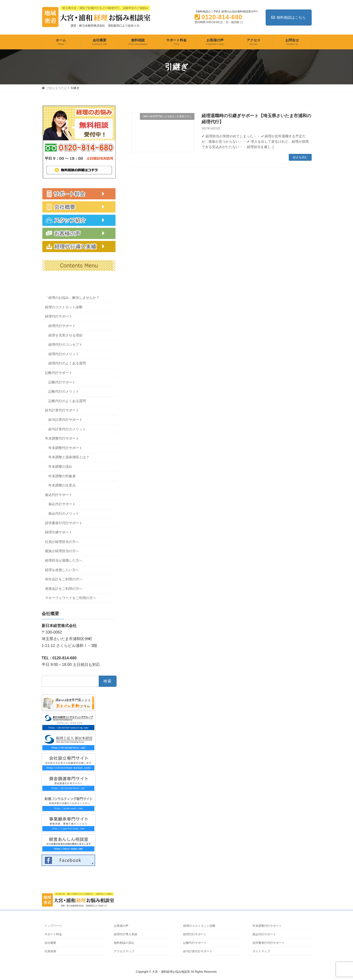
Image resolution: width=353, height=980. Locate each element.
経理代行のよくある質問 (67, 363)
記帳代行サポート (59, 373)
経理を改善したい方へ (62, 570)
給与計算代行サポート (62, 410)
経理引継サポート (59, 532)
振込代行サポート (59, 495)
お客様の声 (121, 926)
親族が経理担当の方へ (62, 551)
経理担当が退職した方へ (64, 560)
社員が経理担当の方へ (62, 542)
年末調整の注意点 (62, 485)
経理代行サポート (59, 317)
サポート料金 (53, 934)
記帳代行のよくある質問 (67, 401)
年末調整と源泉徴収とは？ (69, 457)
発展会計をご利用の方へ (64, 589)
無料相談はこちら (289, 17)
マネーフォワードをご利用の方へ (71, 598)
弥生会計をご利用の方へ (64, 579)
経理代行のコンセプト (65, 344)
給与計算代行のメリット (67, 429)
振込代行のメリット (64, 513)
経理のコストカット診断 (64, 307)
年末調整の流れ (60, 467)
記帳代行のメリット (64, 391)
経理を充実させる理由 (65, 335)
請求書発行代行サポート (64, 523)
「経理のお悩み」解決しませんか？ (72, 298)
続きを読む (300, 157)
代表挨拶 (50, 951)
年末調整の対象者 (62, 476)
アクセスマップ (124, 951)
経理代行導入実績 (126, 934)
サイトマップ (261, 951)
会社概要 (50, 943)
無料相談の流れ (124, 943)
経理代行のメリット (64, 354)
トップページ (53, 926)
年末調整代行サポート (62, 438)
